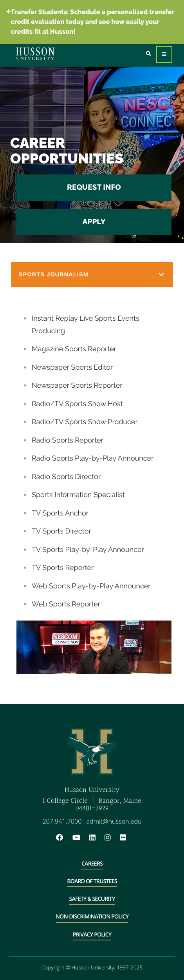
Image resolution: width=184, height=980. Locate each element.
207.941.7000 (62, 821)
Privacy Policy (92, 935)
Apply (94, 222)
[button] (92, 275)
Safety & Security (92, 899)
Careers (92, 864)
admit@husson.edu (114, 821)
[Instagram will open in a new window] (112, 838)
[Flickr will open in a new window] (124, 838)
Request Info (94, 187)
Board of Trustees (92, 881)
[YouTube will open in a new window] (80, 838)
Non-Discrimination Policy (92, 917)
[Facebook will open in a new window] (63, 838)
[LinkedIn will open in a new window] (96, 838)
